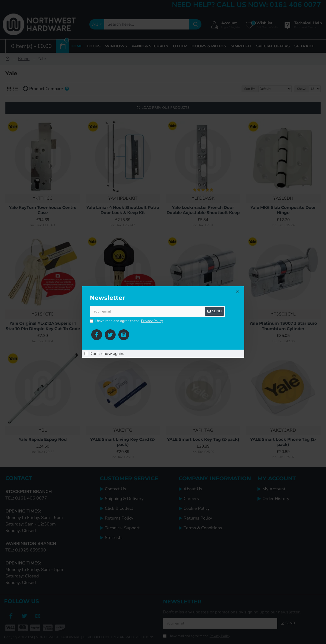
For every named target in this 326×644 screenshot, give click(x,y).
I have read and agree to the (127, 321)
